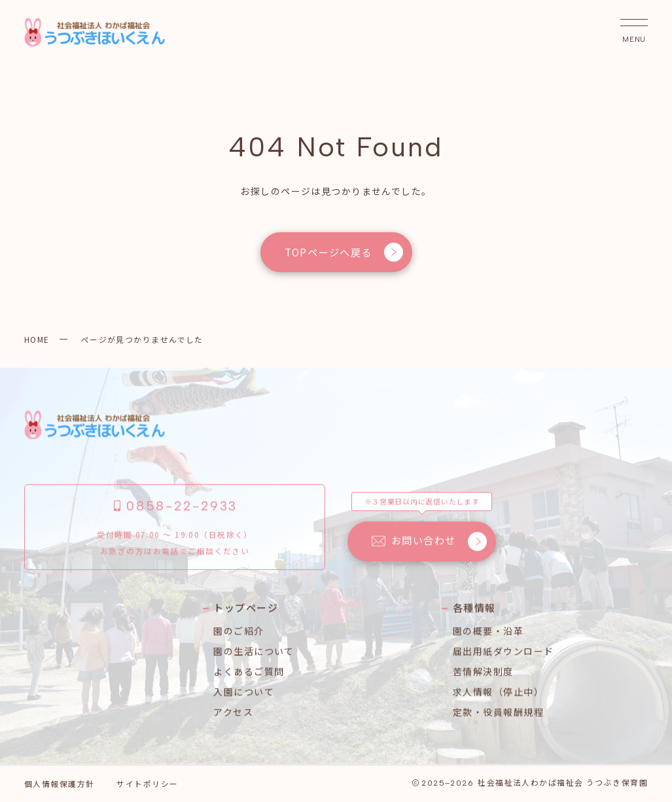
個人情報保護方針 (60, 783)
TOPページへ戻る (343, 252)
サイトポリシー (147, 783)
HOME (37, 339)
